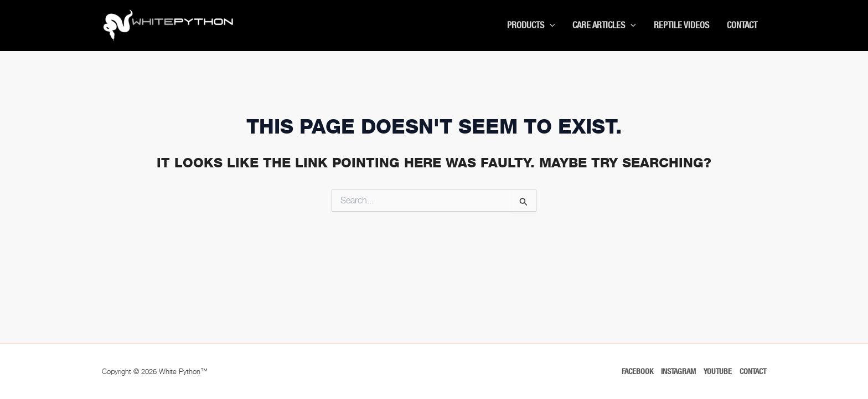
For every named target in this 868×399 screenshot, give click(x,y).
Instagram (678, 371)
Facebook (637, 371)
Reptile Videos (681, 25)
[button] (550, 25)
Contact (742, 25)
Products (531, 25)
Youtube (718, 371)
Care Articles (604, 25)
